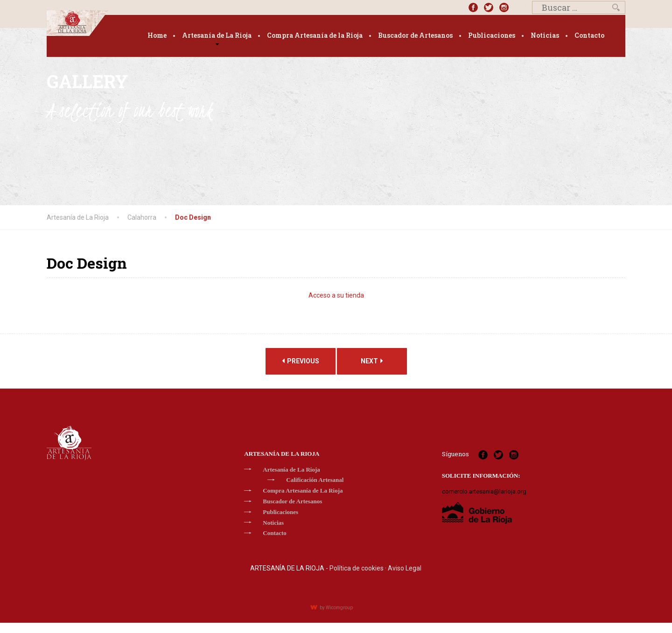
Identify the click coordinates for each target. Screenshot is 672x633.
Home (157, 35)
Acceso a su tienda (336, 295)
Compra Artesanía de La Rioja (303, 490)
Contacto (589, 35)
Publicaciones (492, 35)
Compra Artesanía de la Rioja (315, 35)
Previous (301, 361)
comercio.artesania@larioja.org (484, 491)
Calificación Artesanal (315, 480)
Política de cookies (357, 568)
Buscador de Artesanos (415, 35)
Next (372, 361)
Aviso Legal (405, 568)
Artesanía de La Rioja (217, 35)
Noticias (545, 35)
